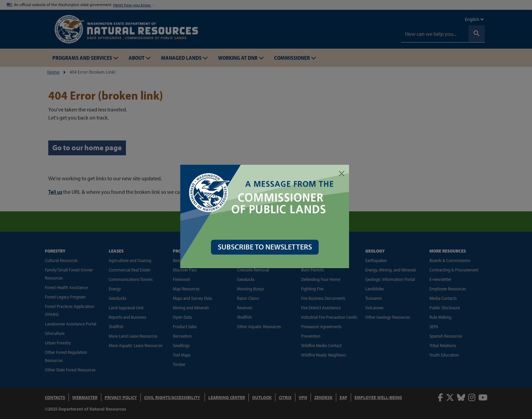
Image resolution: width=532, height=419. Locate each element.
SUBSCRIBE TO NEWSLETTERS (266, 247)
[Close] (343, 174)
